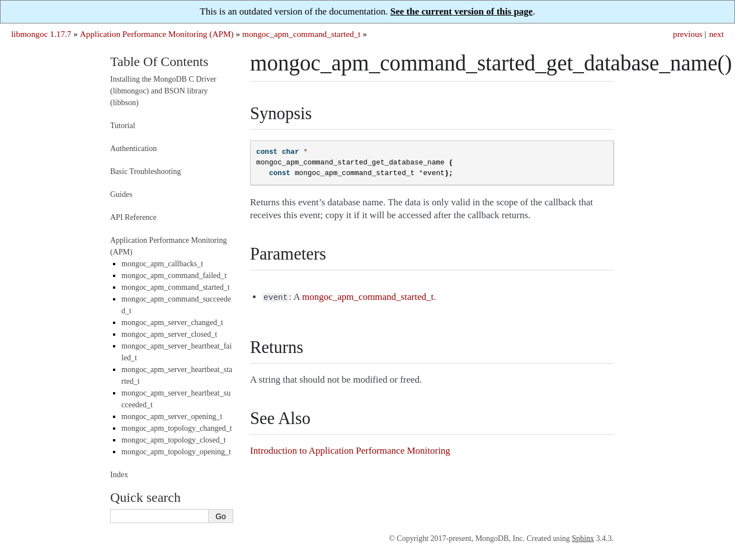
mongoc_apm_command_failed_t (174, 276)
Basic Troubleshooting (145, 171)
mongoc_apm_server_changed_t (172, 323)
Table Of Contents (159, 62)
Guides (121, 194)
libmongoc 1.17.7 (41, 34)
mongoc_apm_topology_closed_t (174, 440)
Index (119, 475)
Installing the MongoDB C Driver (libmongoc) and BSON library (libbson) (163, 91)
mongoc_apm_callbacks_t (162, 264)
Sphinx (583, 538)
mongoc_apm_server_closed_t (169, 334)
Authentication (133, 149)
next (717, 34)
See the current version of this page (462, 11)
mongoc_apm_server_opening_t (172, 417)
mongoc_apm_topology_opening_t (176, 452)
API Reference (133, 217)
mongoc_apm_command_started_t (301, 34)
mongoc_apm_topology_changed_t (177, 428)
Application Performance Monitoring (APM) (157, 34)
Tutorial (123, 126)
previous (688, 34)
